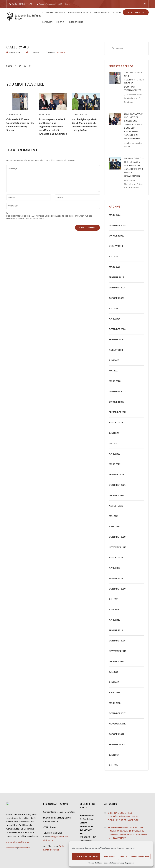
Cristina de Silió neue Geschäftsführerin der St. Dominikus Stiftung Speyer (20, 125)
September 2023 (118, 340)
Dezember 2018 (117, 641)
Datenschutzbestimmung (114, 863)
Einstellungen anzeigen (134, 856)
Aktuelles (117, 13)
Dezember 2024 (117, 288)
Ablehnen (109, 856)
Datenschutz (24, 848)
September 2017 (118, 744)
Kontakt (60, 22)
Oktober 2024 (117, 298)
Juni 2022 (114, 433)
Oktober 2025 (117, 236)
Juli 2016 (114, 765)
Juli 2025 (114, 256)
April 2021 (115, 526)
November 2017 (118, 724)
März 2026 (115, 215)
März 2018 (115, 703)
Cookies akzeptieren (86, 856)
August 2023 (116, 350)
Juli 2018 (114, 672)
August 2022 (116, 423)
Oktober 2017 (117, 734)
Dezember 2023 (117, 329)
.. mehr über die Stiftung (18, 842)
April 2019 (115, 620)
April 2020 (115, 568)
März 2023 (115, 381)
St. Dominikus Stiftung (53, 13)
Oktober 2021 (117, 495)
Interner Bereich (77, 22)
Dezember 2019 (117, 589)
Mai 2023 (114, 371)
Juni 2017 (114, 755)
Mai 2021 (114, 516)
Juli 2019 (114, 599)
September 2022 (118, 412)
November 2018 (118, 651)
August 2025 (116, 246)
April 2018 (115, 693)
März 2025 (115, 267)
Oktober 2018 (117, 661)
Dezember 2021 (117, 485)
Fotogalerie (48, 22)
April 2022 (115, 454)
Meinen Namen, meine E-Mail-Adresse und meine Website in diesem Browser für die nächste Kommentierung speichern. (49, 217)
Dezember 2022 (117, 391)
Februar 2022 (116, 474)
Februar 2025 (116, 277)
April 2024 (115, 319)
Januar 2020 (116, 578)
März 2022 (115, 464)
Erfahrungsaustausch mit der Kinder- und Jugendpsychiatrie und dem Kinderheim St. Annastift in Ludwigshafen (53, 126)
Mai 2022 (114, 443)
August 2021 (116, 506)
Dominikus (60, 52)
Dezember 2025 (117, 225)
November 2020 (118, 547)
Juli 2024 (114, 308)
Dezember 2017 (117, 713)
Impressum (130, 863)
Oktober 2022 (117, 402)
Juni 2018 (114, 682)
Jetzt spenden (136, 12)
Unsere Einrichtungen (78, 13)
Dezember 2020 (117, 537)
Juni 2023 (114, 360)
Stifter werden (101, 13)
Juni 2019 (114, 609)
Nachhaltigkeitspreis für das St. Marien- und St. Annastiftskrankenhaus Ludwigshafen (85, 125)
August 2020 (116, 557)
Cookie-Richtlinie (95, 863)
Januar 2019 (116, 630)
